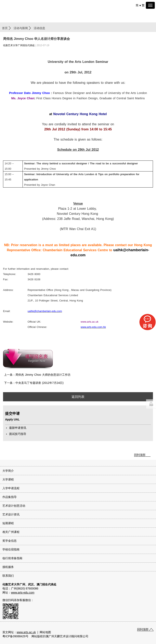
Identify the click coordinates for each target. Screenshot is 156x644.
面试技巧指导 (18, 434)
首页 (5, 28)
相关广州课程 (11, 532)
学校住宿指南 (11, 549)
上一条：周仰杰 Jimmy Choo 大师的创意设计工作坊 (37, 375)
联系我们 (8, 576)
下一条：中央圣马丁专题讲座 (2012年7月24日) (34, 383)
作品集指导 (10, 497)
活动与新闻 (21, 28)
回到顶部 (140, 455)
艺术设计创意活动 (14, 506)
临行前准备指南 (12, 558)
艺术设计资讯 (11, 514)
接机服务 (8, 567)
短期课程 (8, 523)
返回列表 (78, 397)
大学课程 (8, 479)
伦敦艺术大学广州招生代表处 (19, 45)
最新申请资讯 (18, 428)
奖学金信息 (10, 541)
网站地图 (45, 632)
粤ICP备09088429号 (15, 636)
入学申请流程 (11, 488)
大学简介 (8, 471)
